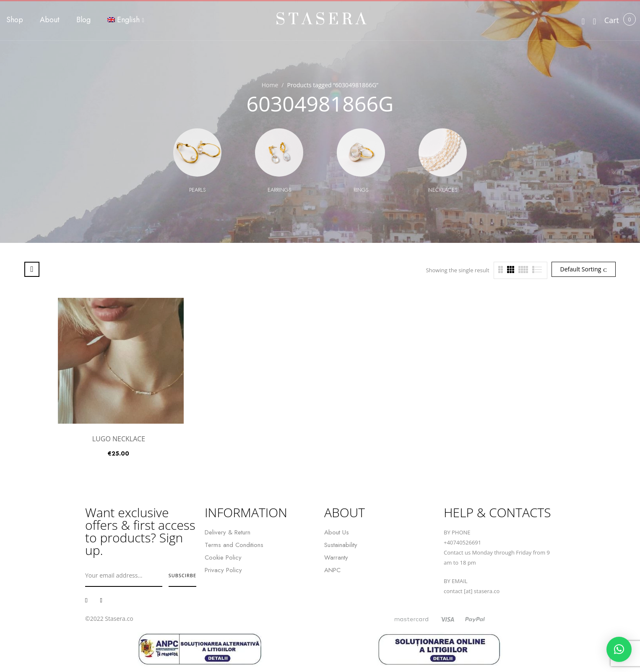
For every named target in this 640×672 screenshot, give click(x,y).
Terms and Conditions (234, 545)
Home (270, 85)
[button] (612, 20)
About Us (337, 532)
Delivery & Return (228, 532)
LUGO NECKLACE (119, 439)
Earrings (279, 190)
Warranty (336, 557)
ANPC (332, 570)
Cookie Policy (223, 557)
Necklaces (443, 190)
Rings (361, 190)
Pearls (197, 190)
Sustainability (341, 545)
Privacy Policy (223, 570)
